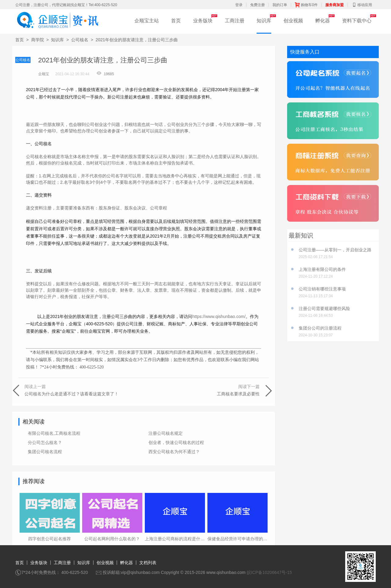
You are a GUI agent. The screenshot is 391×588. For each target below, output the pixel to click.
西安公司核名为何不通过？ (174, 452)
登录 (239, 5)
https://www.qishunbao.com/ (219, 316)
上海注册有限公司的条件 (322, 269)
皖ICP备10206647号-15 (269, 572)
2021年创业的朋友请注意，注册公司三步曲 (137, 40)
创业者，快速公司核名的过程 (176, 442)
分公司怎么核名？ (45, 442)
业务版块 (203, 21)
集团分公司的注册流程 (320, 328)
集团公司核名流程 (45, 452)
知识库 (264, 21)
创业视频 (293, 21)
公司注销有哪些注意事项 (322, 289)
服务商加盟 (334, 5)
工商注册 (235, 21)
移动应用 (362, 5)
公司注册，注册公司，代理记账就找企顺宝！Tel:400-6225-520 (66, 5)
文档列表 (148, 563)
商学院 (38, 40)
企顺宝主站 (147, 21)
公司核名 (80, 40)
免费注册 (258, 5)
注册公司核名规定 (166, 433)
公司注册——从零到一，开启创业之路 (335, 250)
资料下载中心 (357, 21)
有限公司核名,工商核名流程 (54, 433)
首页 (176, 21)
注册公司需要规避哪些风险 (324, 309)
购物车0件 (306, 5)
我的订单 (280, 5)
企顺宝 (44, 74)
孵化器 (323, 21)
